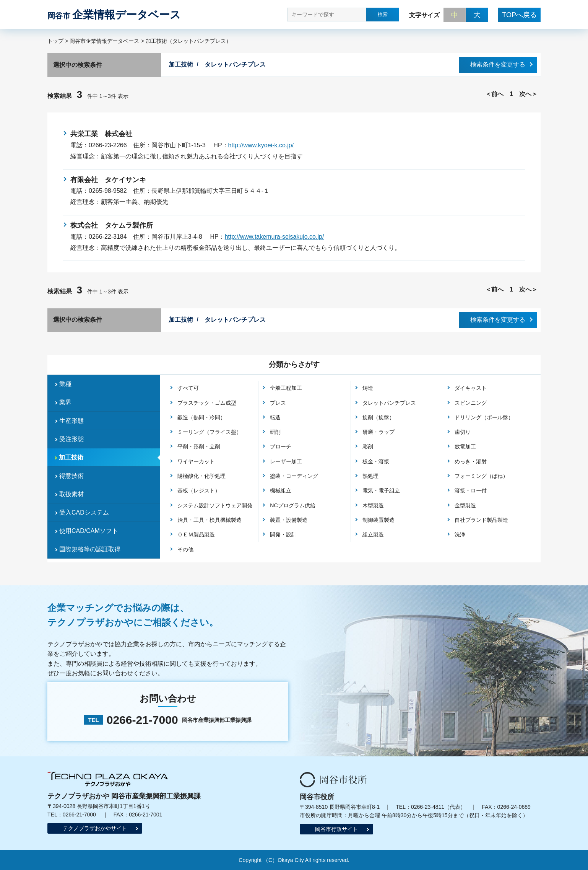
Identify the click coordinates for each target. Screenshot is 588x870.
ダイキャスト (471, 388)
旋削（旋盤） (378, 417)
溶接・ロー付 (471, 490)
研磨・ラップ (378, 432)
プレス (278, 403)
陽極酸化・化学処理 (201, 476)
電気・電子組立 (381, 490)
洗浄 (460, 534)
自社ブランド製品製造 (481, 520)
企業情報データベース (114, 15)
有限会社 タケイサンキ (108, 180)
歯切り (463, 432)
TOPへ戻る (519, 15)
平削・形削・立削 (199, 446)
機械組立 (281, 490)
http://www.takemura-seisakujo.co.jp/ (275, 237)
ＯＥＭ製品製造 (196, 534)
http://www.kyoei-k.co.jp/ (261, 145)
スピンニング (471, 403)
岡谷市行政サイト (336, 829)
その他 (185, 549)
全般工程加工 (286, 388)
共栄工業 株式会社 (101, 134)
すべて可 (188, 388)
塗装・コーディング (294, 476)
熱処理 (370, 476)
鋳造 (368, 388)
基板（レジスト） (199, 490)
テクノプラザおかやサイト (95, 828)
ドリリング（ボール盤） (484, 417)
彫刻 (368, 446)
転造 (275, 417)
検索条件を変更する (498, 64)
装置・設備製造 (289, 520)
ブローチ (281, 446)
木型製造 (373, 505)
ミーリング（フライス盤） (210, 432)
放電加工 (465, 446)
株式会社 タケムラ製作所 (112, 225)
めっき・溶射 (471, 461)
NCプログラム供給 (292, 505)
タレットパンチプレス (389, 403)
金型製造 (465, 505)
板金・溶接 (376, 461)
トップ (55, 41)
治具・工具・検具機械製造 (210, 520)
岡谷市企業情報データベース (104, 41)
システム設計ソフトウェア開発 (215, 505)
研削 (275, 432)
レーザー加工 (286, 461)
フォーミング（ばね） (481, 476)
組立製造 (373, 534)
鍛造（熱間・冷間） (201, 417)
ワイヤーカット (196, 461)
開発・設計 (283, 534)
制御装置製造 (378, 520)
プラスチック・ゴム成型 (207, 403)
